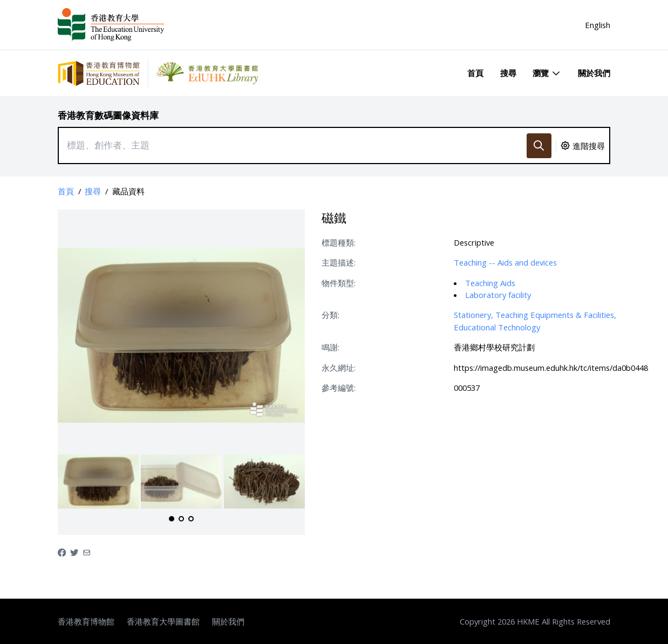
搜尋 (508, 73)
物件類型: (339, 283)
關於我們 (594, 73)
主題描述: (339, 262)
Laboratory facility (498, 295)
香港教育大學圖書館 (163, 621)
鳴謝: (330, 347)
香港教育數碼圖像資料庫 (108, 115)
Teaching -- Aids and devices (505, 262)
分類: (330, 315)
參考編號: (339, 388)
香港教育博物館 (86, 621)
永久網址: (339, 368)
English (598, 25)
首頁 (475, 73)
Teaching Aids (490, 283)
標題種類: (339, 242)
